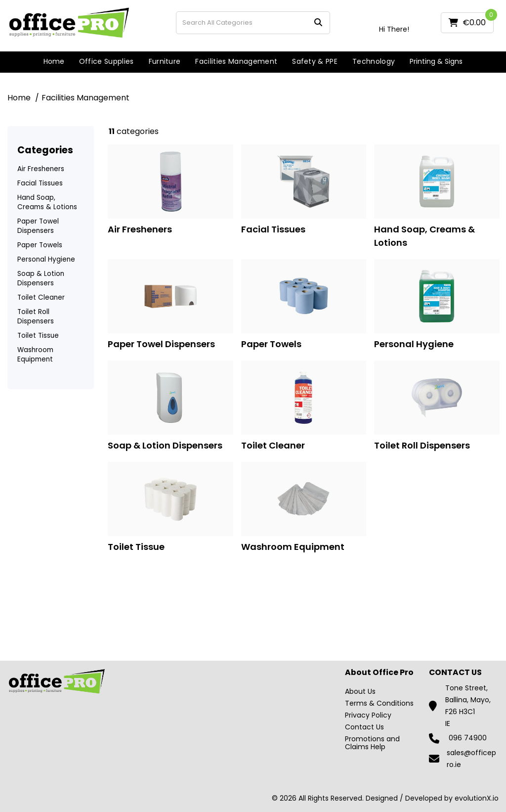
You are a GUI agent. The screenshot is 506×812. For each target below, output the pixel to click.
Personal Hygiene (46, 259)
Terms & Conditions (379, 703)
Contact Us (364, 727)
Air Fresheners (41, 169)
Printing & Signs (436, 61)
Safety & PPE (315, 61)
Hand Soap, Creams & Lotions (47, 202)
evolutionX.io (477, 798)
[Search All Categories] (253, 23)
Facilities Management (236, 61)
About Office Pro (379, 673)
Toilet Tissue (38, 336)
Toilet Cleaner (41, 297)
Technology (374, 61)
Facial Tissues (40, 183)
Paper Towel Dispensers (38, 226)
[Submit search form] (318, 23)
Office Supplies (106, 61)
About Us (360, 691)
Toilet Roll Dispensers (36, 316)
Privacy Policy (368, 715)
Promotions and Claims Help (372, 743)
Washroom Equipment (35, 355)
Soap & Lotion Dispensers (41, 278)
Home (54, 61)
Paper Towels (40, 245)
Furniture (165, 61)
